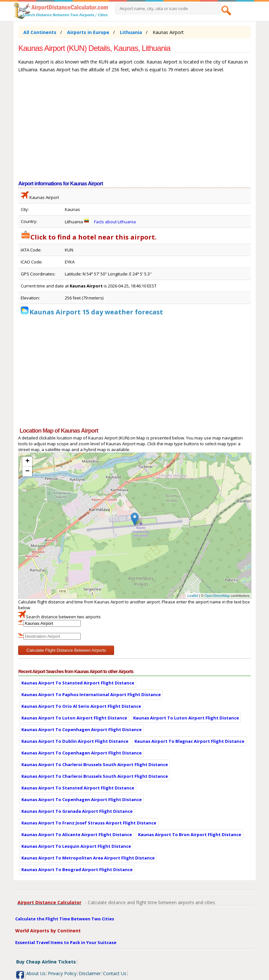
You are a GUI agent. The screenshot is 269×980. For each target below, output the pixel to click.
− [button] (27, 472)
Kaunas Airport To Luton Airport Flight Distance (74, 718)
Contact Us (115, 973)
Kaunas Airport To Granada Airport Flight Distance (77, 811)
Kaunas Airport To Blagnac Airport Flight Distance (189, 741)
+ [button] (27, 461)
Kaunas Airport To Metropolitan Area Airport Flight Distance (88, 858)
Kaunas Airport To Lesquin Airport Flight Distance (76, 846)
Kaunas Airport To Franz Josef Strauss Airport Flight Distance (89, 823)
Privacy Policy (62, 973)
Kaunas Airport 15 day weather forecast (96, 312)
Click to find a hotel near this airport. (89, 237)
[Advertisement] (134, 130)
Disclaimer (90, 973)
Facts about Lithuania (115, 222)
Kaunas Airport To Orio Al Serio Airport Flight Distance (81, 706)
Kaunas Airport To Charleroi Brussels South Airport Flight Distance (95, 764)
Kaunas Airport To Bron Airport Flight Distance (190, 834)
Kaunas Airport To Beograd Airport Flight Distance (77, 869)
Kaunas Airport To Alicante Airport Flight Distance (77, 834)
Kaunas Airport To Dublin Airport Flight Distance (75, 741)
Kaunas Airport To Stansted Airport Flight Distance (78, 683)
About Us (36, 973)
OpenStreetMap (217, 596)
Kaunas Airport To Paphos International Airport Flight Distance (91, 694)
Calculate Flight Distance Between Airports (66, 650)
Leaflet (193, 596)
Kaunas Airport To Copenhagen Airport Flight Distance (82, 729)
